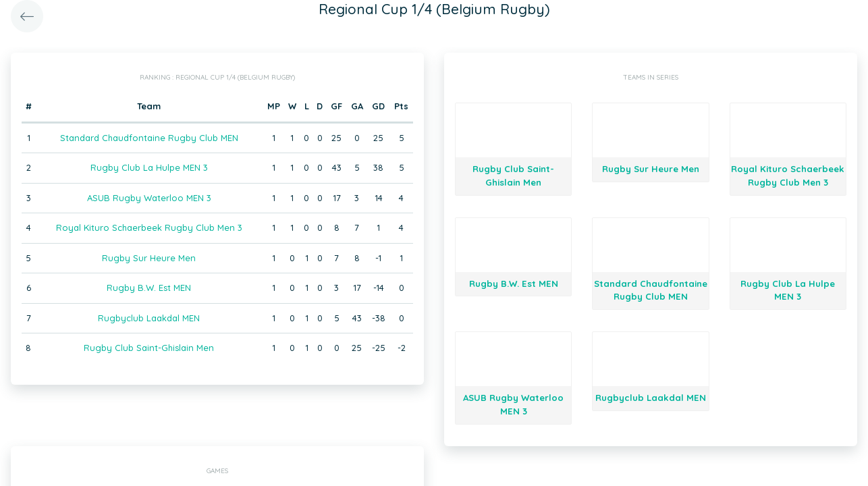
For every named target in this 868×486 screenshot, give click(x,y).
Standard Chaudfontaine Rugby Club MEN (149, 138)
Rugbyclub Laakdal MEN (149, 318)
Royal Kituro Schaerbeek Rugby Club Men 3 (149, 227)
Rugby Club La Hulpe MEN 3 (149, 167)
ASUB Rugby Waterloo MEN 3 (149, 198)
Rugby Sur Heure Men (149, 258)
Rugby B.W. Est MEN (149, 288)
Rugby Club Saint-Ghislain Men (149, 348)
